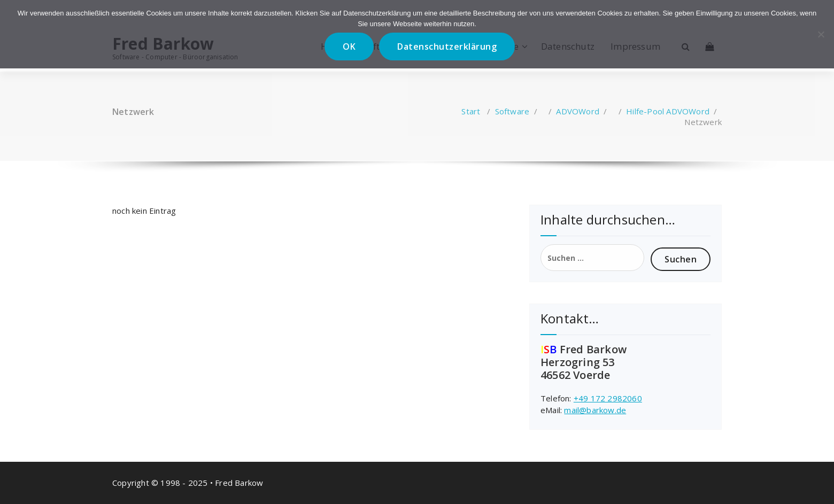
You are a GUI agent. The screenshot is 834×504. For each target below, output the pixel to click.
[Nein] (821, 34)
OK (349, 46)
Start (471, 111)
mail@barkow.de (595, 410)
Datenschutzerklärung (447, 46)
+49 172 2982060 (608, 398)
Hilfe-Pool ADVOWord (668, 111)
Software (512, 111)
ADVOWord (578, 111)
